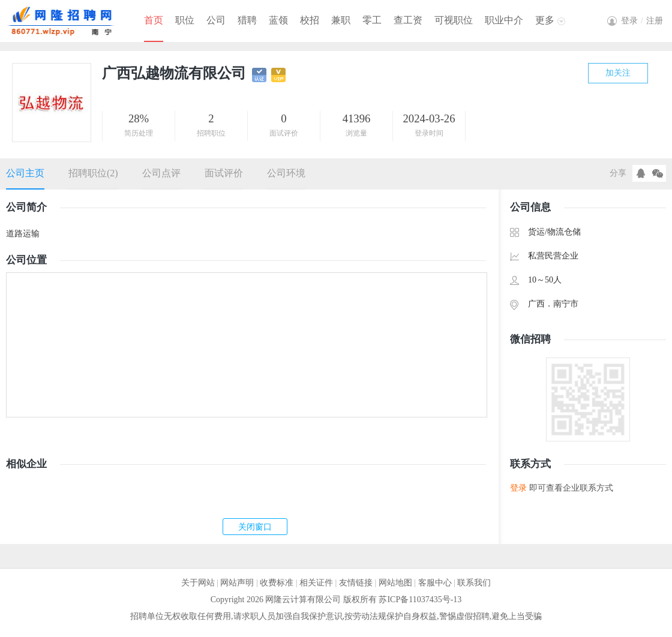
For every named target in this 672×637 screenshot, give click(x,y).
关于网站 (198, 583)
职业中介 (504, 20)
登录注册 (642, 21)
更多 (545, 20)
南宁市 (566, 304)
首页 (154, 20)
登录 (518, 488)
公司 (216, 20)
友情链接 (356, 583)
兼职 (341, 20)
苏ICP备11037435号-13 (420, 600)
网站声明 (237, 583)
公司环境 (286, 173)
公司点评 (161, 173)
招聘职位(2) (93, 173)
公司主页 (25, 173)
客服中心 (435, 583)
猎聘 (247, 20)
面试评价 (224, 173)
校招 (310, 20)
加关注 (618, 73)
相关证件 (316, 583)
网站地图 (395, 583)
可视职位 (454, 20)
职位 (185, 20)
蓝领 (278, 20)
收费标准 (277, 583)
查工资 (408, 20)
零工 (372, 20)
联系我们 (474, 583)
